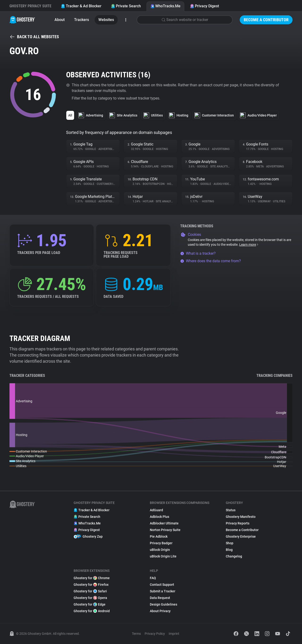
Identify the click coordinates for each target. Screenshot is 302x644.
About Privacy (160, 611)
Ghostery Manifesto (241, 517)
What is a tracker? (198, 253)
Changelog (234, 556)
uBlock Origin (160, 550)
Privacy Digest (204, 6)
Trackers (82, 20)
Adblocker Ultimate (164, 523)
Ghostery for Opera (90, 598)
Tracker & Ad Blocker (81, 6)
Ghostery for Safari (90, 591)
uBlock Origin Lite (163, 556)
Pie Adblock (159, 536)
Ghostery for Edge (90, 604)
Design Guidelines (164, 604)
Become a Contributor (266, 20)
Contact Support (162, 585)
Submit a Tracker (163, 591)
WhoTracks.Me (165, 6)
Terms (136, 634)
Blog (229, 550)
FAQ (153, 578)
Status (231, 510)
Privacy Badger (161, 543)
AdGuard (156, 510)
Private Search (126, 6)
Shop (230, 543)
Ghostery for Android (92, 611)
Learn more (249, 245)
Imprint (174, 634)
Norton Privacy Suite (165, 530)
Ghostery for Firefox (91, 585)
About (60, 20)
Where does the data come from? (211, 261)
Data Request (160, 598)
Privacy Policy (155, 634)
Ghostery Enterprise (241, 536)
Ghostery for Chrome (92, 578)
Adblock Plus (159, 517)
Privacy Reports (238, 523)
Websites (106, 20)
